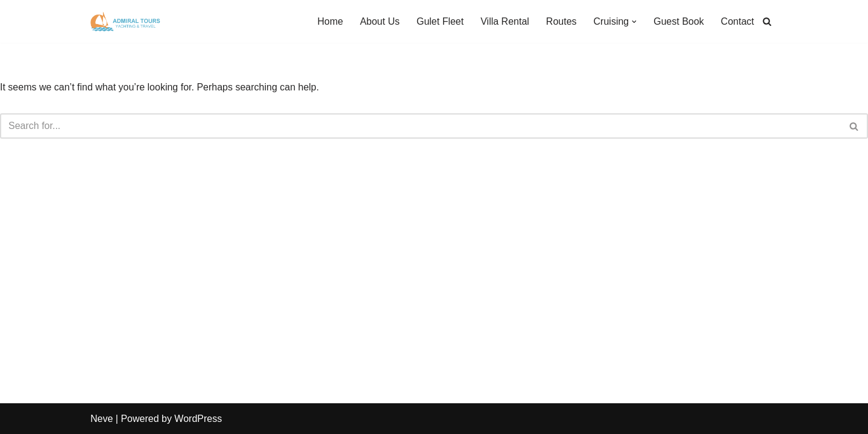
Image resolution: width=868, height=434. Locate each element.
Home (330, 21)
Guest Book (679, 21)
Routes (561, 21)
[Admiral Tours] (127, 21)
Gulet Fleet (440, 21)
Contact (737, 21)
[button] (634, 22)
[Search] (767, 21)
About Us (380, 21)
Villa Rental (505, 21)
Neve (102, 419)
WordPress (198, 419)
